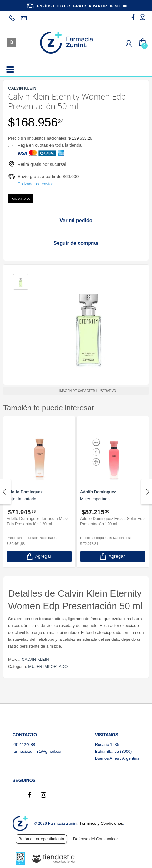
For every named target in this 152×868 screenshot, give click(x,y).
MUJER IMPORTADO (48, 667)
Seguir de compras (76, 243)
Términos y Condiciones (101, 823)
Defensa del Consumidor (96, 839)
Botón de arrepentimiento (41, 839)
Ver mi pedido (76, 221)
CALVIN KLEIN (35, 659)
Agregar (38, 556)
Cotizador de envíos (36, 184)
